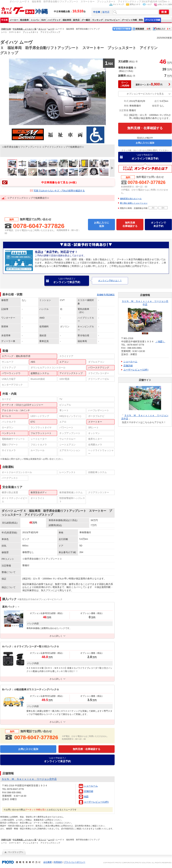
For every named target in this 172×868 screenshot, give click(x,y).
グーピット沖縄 (129, 20)
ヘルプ (149, 4)
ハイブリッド (54, 20)
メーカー (14, 20)
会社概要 (48, 862)
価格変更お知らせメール (131, 199)
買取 (141, 20)
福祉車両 (67, 20)
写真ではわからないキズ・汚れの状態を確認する (59, 191)
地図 (86, 797)
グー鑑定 (86, 20)
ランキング (97, 20)
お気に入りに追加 (165, 4)
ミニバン (35, 20)
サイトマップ (118, 4)
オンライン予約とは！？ (110, 281)
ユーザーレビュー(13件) (96, 802)
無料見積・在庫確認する (145, 128)
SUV (44, 20)
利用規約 (58, 862)
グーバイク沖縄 (153, 20)
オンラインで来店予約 (145, 157)
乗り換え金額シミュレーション (134, 203)
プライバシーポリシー (75, 862)
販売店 (106, 12)
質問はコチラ (135, 4)
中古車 (4, 20)
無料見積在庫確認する (130, 224)
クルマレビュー (112, 20)
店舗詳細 (89, 791)
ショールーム (91, 786)
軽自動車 (24, 20)
